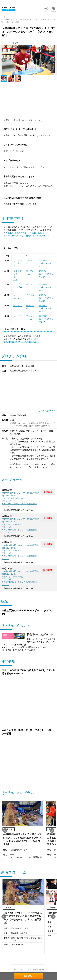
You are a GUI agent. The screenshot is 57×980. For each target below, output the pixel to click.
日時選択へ (29, 976)
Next (53, 60)
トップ (3, 17)
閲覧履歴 (42, 970)
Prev (4, 60)
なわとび (18, 260)
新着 (15, 970)
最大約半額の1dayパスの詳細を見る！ (21, 342)
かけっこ (18, 306)
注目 (22, 970)
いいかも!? (28, 970)
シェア (15, 43)
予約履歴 (35, 970)
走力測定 (43, 260)
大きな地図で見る (47, 411)
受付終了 (48, 492)
